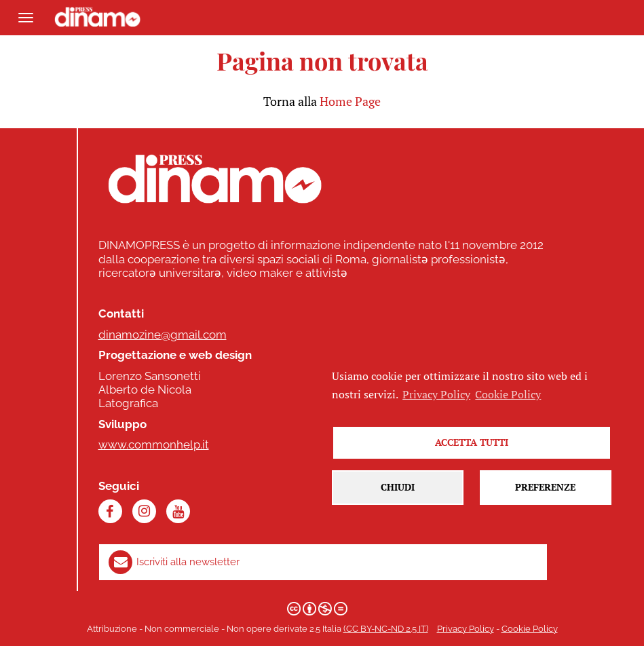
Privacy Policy (466, 629)
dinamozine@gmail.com (163, 335)
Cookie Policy (530, 629)
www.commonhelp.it (154, 444)
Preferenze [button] (545, 487)
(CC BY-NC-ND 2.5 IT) (386, 629)
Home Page (350, 101)
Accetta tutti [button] (472, 442)
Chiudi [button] (398, 487)
